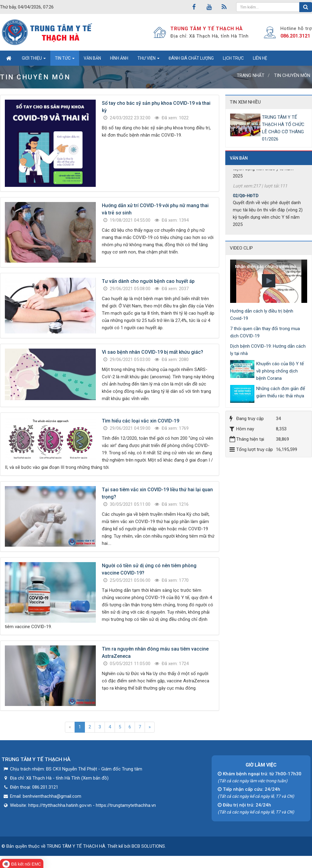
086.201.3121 (295, 36)
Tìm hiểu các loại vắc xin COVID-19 (141, 421)
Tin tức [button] (65, 60)
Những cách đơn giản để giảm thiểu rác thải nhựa (281, 392)
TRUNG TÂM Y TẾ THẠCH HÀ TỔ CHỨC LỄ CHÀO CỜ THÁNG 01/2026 (283, 128)
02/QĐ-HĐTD (246, 199)
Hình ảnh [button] (119, 58)
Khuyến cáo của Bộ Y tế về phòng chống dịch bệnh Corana (280, 371)
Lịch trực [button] (233, 58)
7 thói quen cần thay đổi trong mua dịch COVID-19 (265, 332)
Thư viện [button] (148, 60)
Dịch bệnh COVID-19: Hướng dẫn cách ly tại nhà (268, 350)
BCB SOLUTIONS (148, 846)
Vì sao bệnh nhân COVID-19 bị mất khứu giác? (153, 352)
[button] (269, 281)
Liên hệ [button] (260, 58)
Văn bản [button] (92, 58)
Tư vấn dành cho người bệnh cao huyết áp (148, 281)
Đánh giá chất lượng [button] (191, 58)
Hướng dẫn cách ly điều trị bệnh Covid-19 (262, 315)
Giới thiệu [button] (34, 60)
